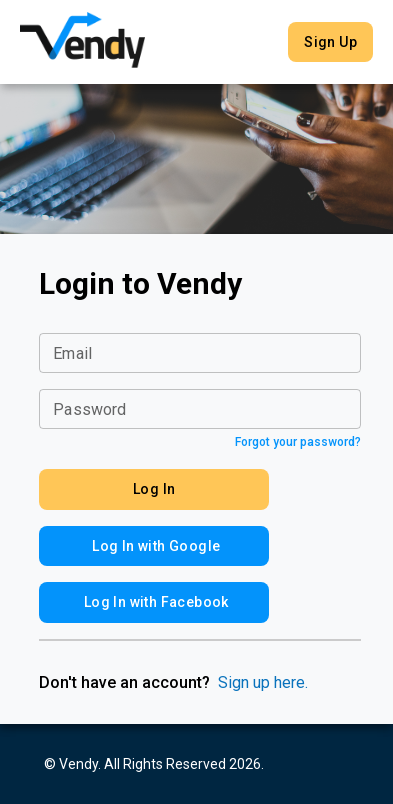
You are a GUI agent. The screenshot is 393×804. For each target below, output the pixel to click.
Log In (154, 489)
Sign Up (330, 42)
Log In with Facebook (154, 602)
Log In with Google (154, 546)
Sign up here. (263, 682)
